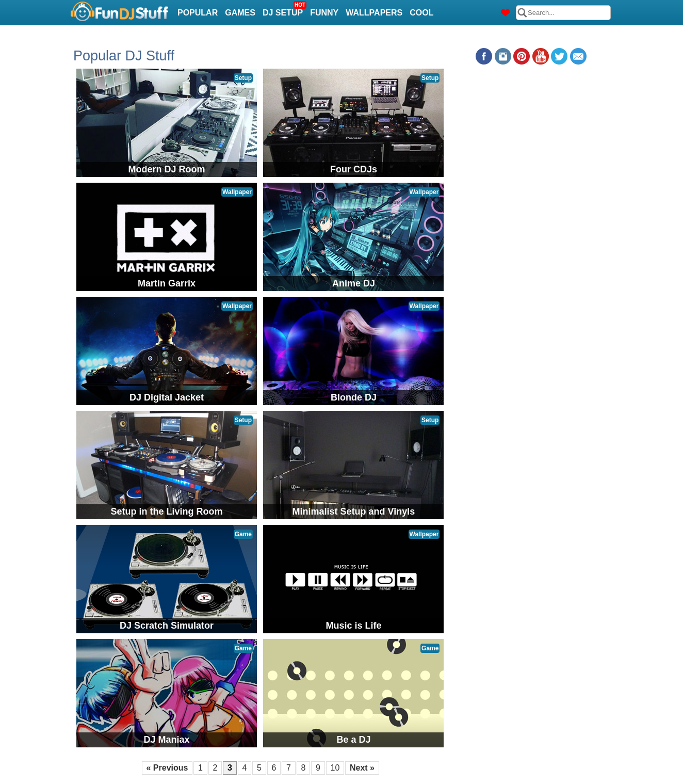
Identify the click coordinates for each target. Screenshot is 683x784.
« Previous (167, 768)
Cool (421, 13)
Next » (362, 768)
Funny (324, 13)
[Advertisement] (530, 136)
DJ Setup (284, 10)
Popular (198, 13)
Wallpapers (374, 13)
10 (335, 768)
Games (240, 13)
